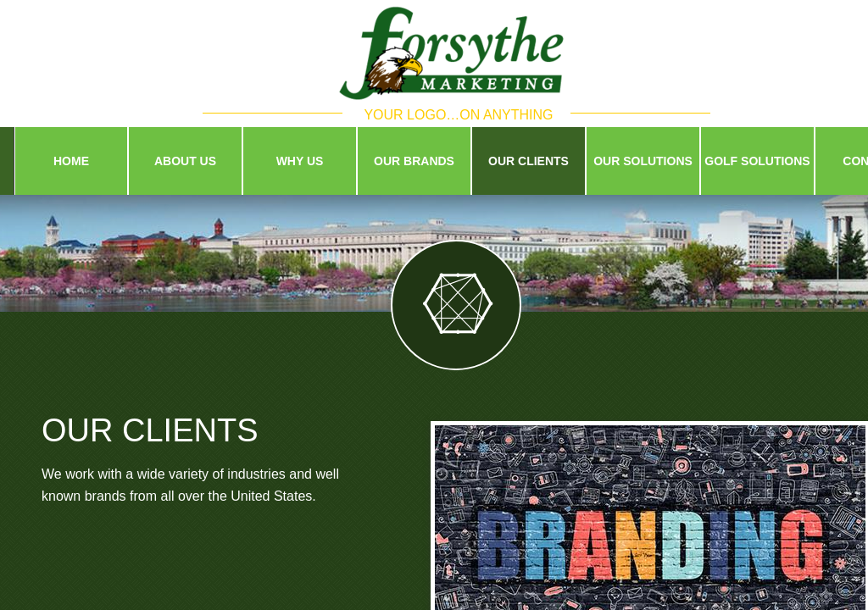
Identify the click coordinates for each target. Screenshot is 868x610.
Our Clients (529, 161)
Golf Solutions (757, 161)
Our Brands (414, 161)
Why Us (300, 161)
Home (71, 161)
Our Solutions (643, 161)
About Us (185, 161)
